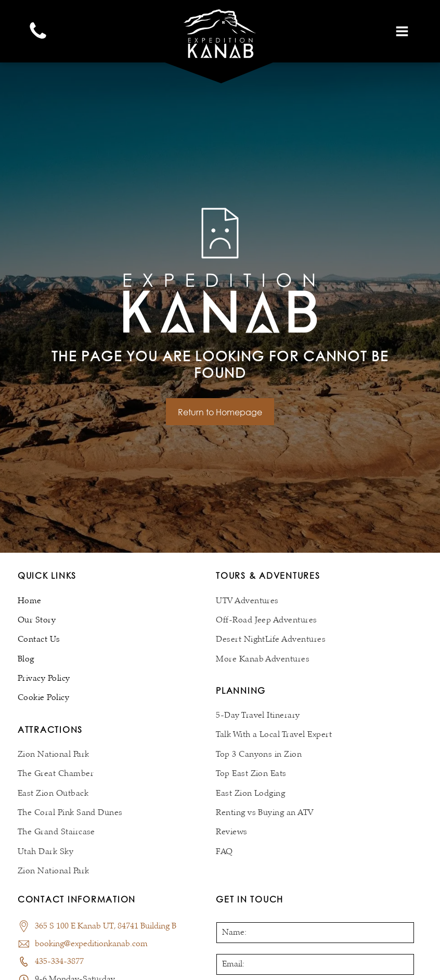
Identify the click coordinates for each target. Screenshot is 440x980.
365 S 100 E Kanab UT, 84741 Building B (106, 926)
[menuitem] (117, 601)
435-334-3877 (59, 962)
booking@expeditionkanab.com (91, 944)
